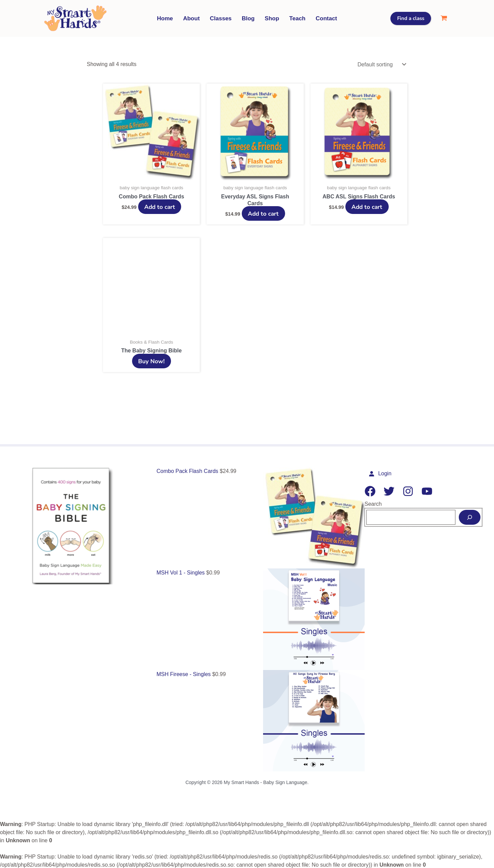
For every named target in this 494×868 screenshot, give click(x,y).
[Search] (470, 516)
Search (373, 503)
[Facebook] (370, 490)
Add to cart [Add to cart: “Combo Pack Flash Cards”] (160, 206)
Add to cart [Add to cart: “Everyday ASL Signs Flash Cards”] (263, 213)
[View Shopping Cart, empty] (444, 18)
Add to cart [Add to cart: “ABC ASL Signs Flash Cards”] (367, 206)
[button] (411, 18)
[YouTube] (427, 490)
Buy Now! (151, 360)
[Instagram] (408, 490)
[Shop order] (380, 64)
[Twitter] (389, 490)
